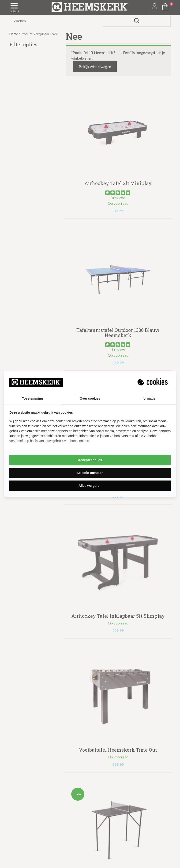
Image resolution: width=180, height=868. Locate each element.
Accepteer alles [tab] (90, 460)
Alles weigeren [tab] (90, 486)
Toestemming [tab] (33, 398)
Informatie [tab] (147, 398)
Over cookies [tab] (90, 398)
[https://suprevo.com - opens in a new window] (153, 382)
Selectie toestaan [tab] (90, 473)
